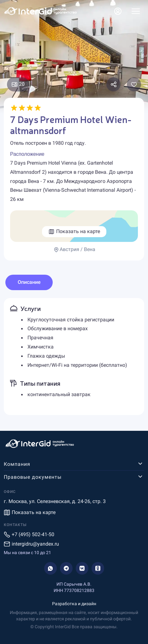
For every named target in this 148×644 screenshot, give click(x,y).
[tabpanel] (74, 357)
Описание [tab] (29, 282)
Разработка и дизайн (74, 604)
